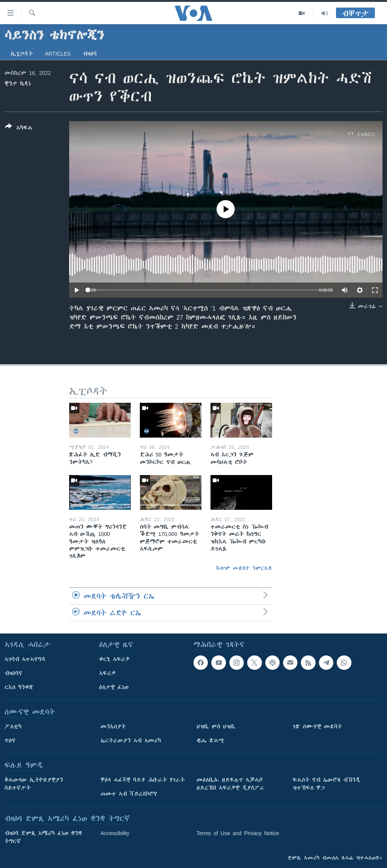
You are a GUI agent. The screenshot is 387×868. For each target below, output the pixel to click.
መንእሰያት (113, 727)
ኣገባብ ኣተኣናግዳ (25, 659)
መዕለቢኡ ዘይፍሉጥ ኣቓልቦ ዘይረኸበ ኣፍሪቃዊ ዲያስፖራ (231, 784)
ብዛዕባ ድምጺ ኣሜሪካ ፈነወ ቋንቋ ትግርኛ (43, 837)
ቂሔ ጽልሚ (210, 741)
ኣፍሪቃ (107, 673)
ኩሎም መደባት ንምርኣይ (244, 568)
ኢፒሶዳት (22, 54)
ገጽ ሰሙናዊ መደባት (317, 727)
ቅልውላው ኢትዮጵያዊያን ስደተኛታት (34, 784)
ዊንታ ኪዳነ (18, 84)
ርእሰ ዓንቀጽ (19, 687)
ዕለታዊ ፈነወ (114, 687)
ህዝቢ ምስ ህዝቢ (216, 727)
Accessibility (115, 833)
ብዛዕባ (90, 54)
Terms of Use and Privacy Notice (238, 833)
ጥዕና (10, 741)
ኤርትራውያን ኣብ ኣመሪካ (131, 741)
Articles (58, 54)
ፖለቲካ (13, 727)
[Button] (19, 129)
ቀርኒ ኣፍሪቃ (114, 659)
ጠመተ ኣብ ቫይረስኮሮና (129, 794)
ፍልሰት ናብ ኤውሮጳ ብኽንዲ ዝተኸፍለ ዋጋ (326, 784)
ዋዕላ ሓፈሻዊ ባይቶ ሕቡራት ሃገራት (143, 780)
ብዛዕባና (13, 673)
